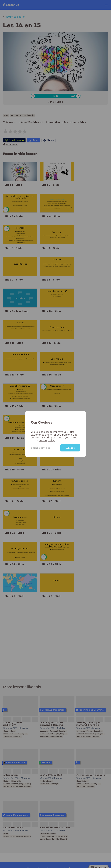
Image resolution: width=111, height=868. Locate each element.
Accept (70, 448)
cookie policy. (47, 440)
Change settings (41, 448)
